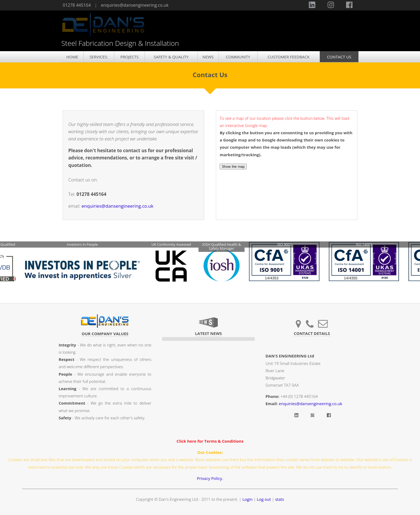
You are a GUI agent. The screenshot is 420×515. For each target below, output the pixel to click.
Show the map (233, 167)
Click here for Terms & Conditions (210, 441)
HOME (72, 57)
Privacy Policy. (210, 478)
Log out (264, 499)
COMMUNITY (238, 57)
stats (280, 499)
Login (247, 499)
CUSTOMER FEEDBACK (289, 57)
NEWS (208, 57)
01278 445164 (77, 5)
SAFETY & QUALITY (171, 57)
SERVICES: (99, 57)
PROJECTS (129, 57)
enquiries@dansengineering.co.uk (135, 5)
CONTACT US (339, 57)
